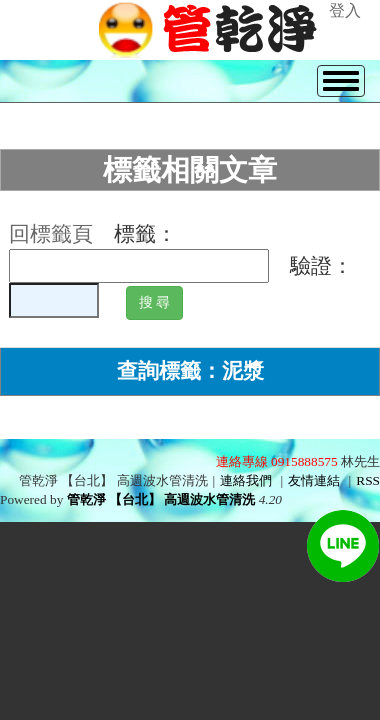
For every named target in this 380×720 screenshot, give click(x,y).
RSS (368, 480)
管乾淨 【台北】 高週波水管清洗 (161, 499)
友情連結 (314, 480)
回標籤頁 (51, 234)
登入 (345, 10)
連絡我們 (246, 480)
